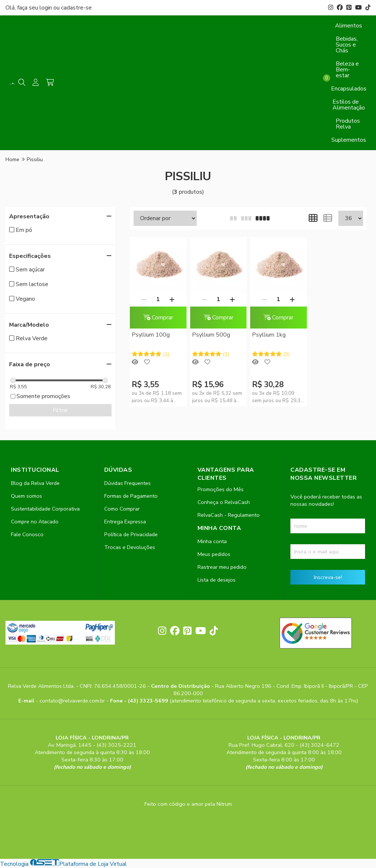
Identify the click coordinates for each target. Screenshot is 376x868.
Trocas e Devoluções (130, 547)
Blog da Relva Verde (35, 483)
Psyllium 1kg (269, 335)
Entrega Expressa (125, 522)
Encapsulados (349, 89)
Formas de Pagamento (131, 496)
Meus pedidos (214, 554)
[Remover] (144, 299)
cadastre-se (76, 8)
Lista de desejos (217, 580)
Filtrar (60, 410)
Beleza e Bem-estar (347, 70)
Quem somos (27, 496)
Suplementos (349, 140)
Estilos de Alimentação (349, 105)
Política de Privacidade (131, 534)
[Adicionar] (172, 299)
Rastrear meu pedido (222, 567)
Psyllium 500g (211, 335)
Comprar (158, 318)
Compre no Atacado (35, 522)
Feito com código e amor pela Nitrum (188, 804)
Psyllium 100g (151, 335)
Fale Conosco (27, 534)
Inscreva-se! (328, 577)
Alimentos (349, 26)
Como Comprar (122, 509)
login (46, 8)
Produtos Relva (348, 124)
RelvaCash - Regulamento (229, 515)
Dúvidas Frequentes (127, 483)
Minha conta (212, 541)
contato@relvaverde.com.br (73, 701)
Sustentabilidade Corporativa (45, 509)
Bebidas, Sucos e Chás (347, 45)
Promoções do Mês (221, 489)
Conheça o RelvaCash (224, 502)
